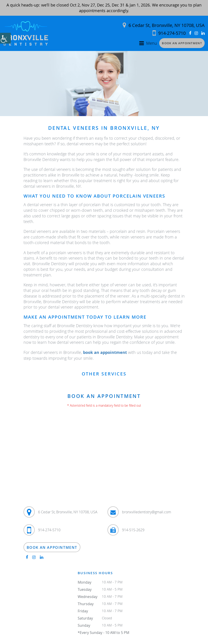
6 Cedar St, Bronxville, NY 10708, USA (164, 25)
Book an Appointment (182, 43)
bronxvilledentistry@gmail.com (147, 512)
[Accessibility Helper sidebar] (5, 38)
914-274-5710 (169, 33)
